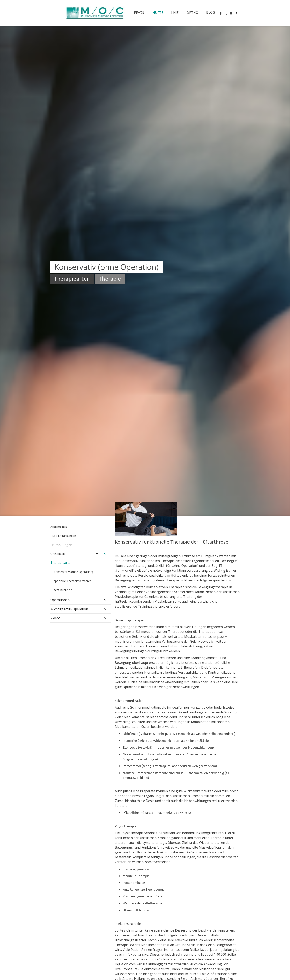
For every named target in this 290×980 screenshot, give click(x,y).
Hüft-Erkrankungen (63, 536)
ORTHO (192, 13)
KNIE (175, 13)
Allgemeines (59, 527)
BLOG (211, 12)
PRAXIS (139, 12)
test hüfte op (63, 590)
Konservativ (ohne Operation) (73, 572)
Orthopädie (58, 554)
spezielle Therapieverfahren (73, 581)
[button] (237, 12)
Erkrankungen (61, 545)
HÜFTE (158, 13)
